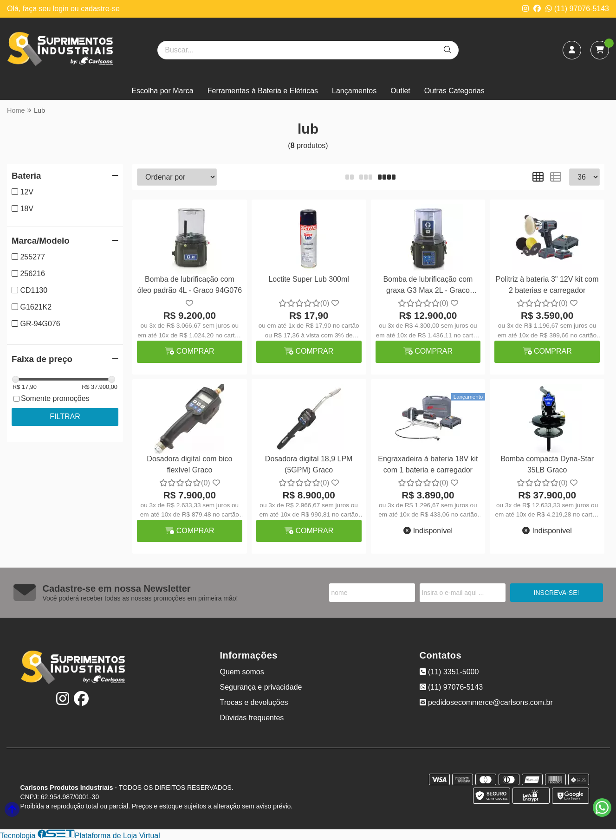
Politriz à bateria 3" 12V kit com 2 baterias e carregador (547, 285)
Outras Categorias (454, 91)
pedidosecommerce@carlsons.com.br (486, 702)
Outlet (400, 91)
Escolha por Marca (162, 91)
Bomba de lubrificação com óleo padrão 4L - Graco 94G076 (190, 285)
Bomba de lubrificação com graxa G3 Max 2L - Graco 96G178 (428, 286)
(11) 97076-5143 (577, 9)
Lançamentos (354, 91)
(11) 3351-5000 (449, 672)
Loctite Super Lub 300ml (308, 279)
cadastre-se (100, 9)
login (62, 9)
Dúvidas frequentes (252, 718)
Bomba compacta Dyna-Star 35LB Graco (547, 464)
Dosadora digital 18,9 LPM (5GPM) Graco (309, 464)
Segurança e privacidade (261, 687)
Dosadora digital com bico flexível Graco (189, 464)
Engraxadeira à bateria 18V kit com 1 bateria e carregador (428, 464)
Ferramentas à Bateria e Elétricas (263, 91)
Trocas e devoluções (254, 702)
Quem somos (242, 672)
